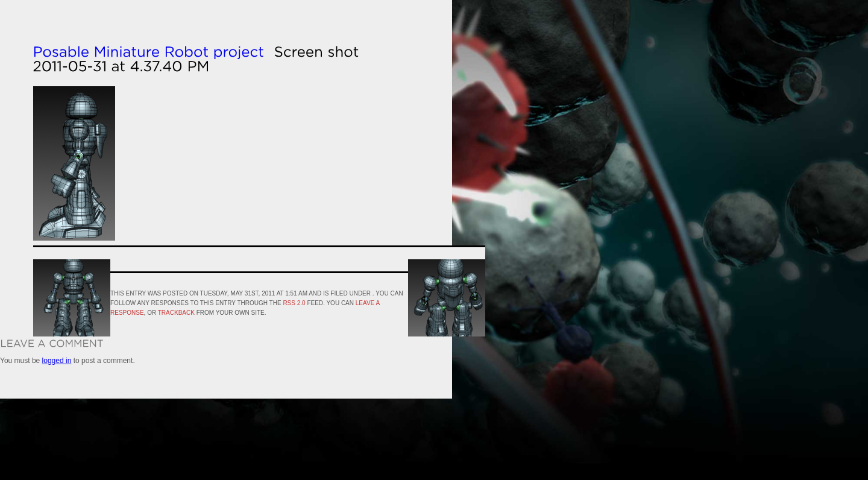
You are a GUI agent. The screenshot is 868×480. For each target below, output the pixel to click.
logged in (57, 361)
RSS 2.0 (294, 303)
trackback (176, 313)
